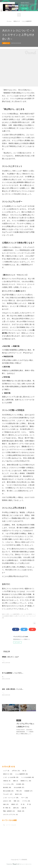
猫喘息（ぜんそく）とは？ (11, 657)
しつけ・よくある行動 (11, 778)
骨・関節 (7, 808)
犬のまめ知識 (19, 788)
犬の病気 (20, 785)
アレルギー (8, 795)
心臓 (24, 808)
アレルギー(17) (21, 616)
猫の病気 (7, 788)
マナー (24, 798)
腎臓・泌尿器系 (9, 811)
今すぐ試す (25, 8)
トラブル (26, 801)
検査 (16, 801)
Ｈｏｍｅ (9, 21)
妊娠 (6, 805)
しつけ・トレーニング (11, 798)
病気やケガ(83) (5, 614)
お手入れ (16, 771)
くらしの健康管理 (27, 21)
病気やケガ (17, 21)
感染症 (15, 805)
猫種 (16, 781)
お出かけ (7, 801)
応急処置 (28, 791)
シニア (6, 771)
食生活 (18, 795)
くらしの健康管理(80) (14, 614)
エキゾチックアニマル (10, 815)
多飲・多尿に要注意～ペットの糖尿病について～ (18, 689)
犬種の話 (7, 781)
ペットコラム (8, 785)
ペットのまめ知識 (27, 778)
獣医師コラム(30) (13, 616)
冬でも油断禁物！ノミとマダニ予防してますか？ (18, 673)
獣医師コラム (26, 781)
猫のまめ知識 (8, 791)
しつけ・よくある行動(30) (26, 614)
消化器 (21, 811)
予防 (19, 791)
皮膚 (16, 808)
